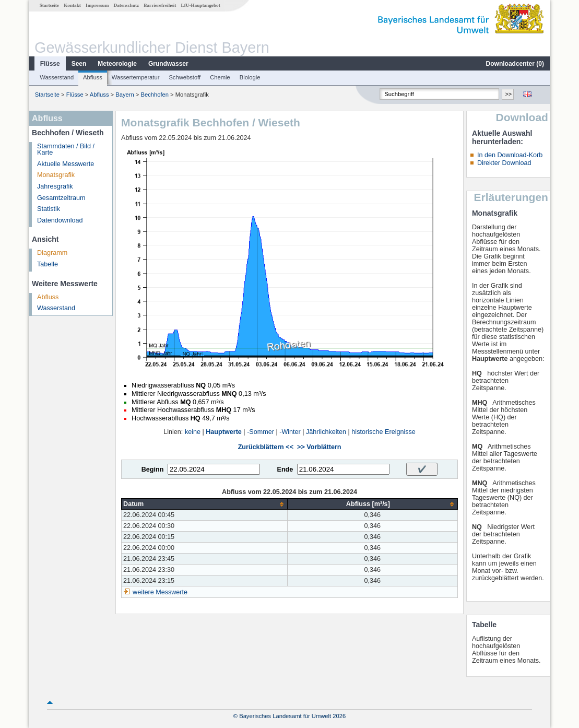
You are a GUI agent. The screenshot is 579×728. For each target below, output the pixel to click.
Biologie (250, 77)
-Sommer (261, 432)
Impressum (97, 5)
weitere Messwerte (160, 592)
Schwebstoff (185, 77)
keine (193, 432)
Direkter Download (504, 163)
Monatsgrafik (56, 175)
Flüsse (50, 64)
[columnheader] (205, 504)
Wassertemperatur (136, 77)
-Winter (290, 432)
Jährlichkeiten (326, 432)
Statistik (49, 209)
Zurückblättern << (266, 447)
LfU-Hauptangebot (201, 5)
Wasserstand (57, 77)
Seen (79, 64)
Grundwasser (168, 64)
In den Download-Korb (510, 155)
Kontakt (72, 5)
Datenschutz (127, 5)
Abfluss (93, 77)
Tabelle (48, 264)
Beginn (153, 469)
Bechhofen (155, 95)
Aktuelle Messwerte (66, 164)
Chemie (220, 77)
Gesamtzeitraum (61, 198)
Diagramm (52, 253)
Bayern (125, 95)
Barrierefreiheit (160, 5)
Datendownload (60, 220)
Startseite (49, 5)
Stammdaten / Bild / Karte (66, 150)
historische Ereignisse (383, 432)
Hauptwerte (224, 432)
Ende (285, 469)
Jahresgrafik (55, 186)
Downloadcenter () (515, 64)
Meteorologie (117, 64)
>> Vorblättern (319, 447)
